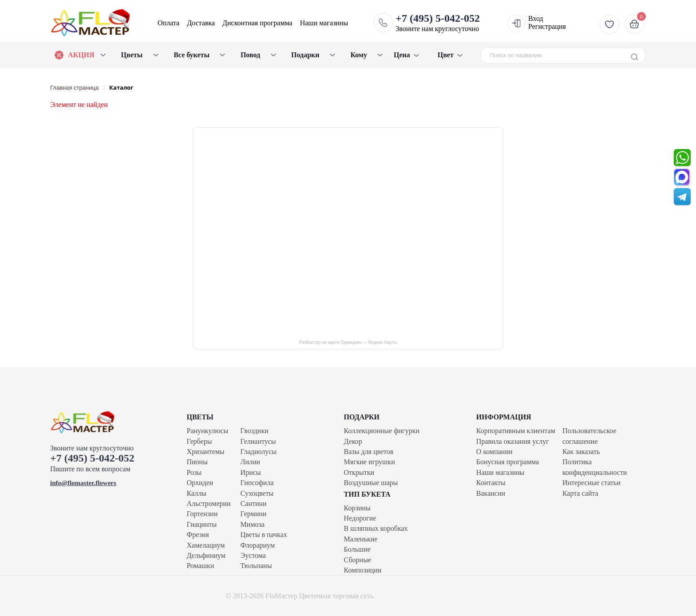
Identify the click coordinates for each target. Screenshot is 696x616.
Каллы (196, 493)
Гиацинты (202, 524)
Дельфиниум (206, 555)
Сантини (254, 503)
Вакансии (491, 493)
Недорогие (360, 518)
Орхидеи (200, 483)
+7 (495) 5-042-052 (92, 458)
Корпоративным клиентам (516, 431)
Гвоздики (255, 431)
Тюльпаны (256, 566)
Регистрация (547, 26)
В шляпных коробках (376, 528)
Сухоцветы (257, 493)
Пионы (197, 462)
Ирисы (251, 472)
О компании (494, 452)
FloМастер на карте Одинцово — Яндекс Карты (348, 342)
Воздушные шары (371, 483)
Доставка (201, 23)
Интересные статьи (591, 483)
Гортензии (202, 514)
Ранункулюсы (207, 431)
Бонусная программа (508, 462)
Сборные (358, 560)
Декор (353, 441)
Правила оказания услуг (513, 441)
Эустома (253, 555)
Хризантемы (205, 452)
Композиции (363, 570)
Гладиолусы (259, 452)
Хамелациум (206, 545)
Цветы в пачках (264, 535)
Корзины (357, 508)
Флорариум (258, 545)
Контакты (491, 483)
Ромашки (200, 566)
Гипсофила (257, 483)
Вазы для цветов (369, 452)
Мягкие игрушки (370, 462)
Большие (357, 549)
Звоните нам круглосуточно (438, 23)
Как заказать (581, 452)
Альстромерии (208, 503)
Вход (536, 18)
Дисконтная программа (257, 23)
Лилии (251, 462)
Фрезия (198, 535)
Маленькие (361, 539)
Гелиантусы (258, 441)
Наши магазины (324, 23)
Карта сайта (580, 493)
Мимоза (253, 524)
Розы (194, 472)
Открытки (359, 472)
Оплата (168, 23)
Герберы (199, 441)
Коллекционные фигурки (382, 431)
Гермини (254, 514)
